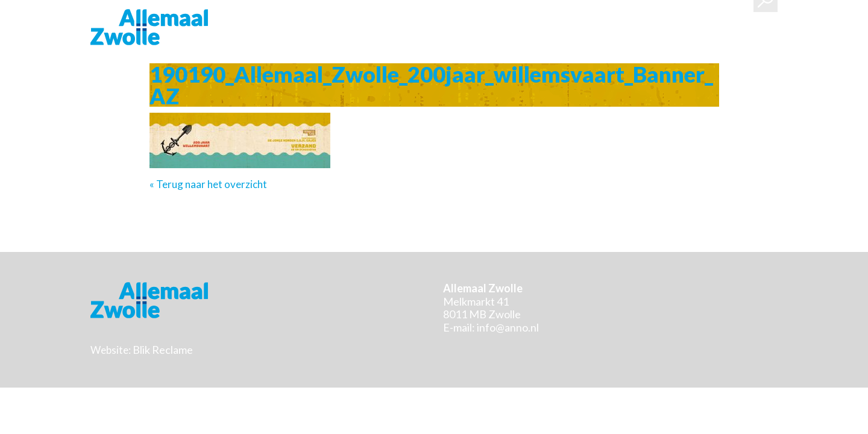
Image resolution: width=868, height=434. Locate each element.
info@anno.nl (508, 327)
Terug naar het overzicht (211, 184)
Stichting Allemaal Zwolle (149, 27)
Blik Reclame (163, 350)
